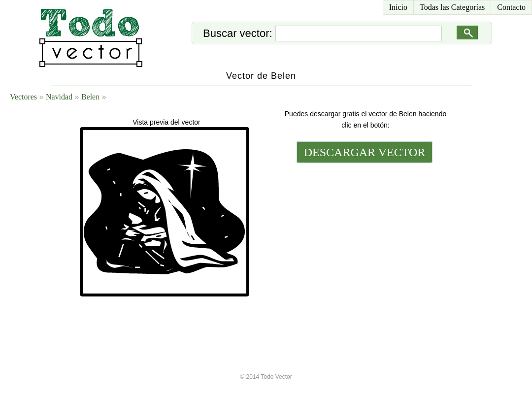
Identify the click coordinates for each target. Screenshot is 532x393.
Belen (90, 97)
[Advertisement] (364, 232)
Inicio (398, 7)
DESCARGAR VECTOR (365, 152)
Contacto (511, 7)
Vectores (23, 97)
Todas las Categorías (452, 7)
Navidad (59, 97)
